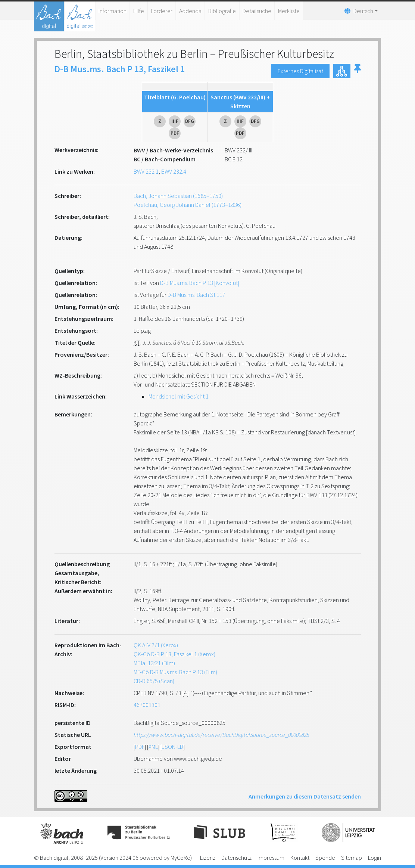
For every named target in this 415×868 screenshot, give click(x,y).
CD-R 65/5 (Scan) (154, 681)
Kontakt (300, 858)
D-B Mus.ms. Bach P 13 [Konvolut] (200, 283)
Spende (325, 858)
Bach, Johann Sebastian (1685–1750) (178, 196)
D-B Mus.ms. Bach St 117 (196, 295)
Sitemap (352, 858)
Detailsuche (257, 11)
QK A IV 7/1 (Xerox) (156, 645)
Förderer (162, 11)
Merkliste (289, 11)
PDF (140, 747)
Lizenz (208, 858)
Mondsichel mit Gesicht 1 (179, 396)
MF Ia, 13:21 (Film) (154, 663)
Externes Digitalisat (300, 71)
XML (153, 747)
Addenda (190, 11)
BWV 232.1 (146, 171)
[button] (358, 71)
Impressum (271, 858)
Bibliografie (222, 11)
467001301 (147, 705)
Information (113, 11)
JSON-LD (173, 747)
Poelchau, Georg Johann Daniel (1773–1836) (188, 205)
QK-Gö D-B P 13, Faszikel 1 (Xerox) (174, 654)
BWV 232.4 (174, 171)
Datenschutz (236, 858)
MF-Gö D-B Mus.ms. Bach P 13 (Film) (175, 672)
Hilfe (139, 11)
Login (375, 858)
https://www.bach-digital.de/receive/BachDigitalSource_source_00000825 (221, 735)
